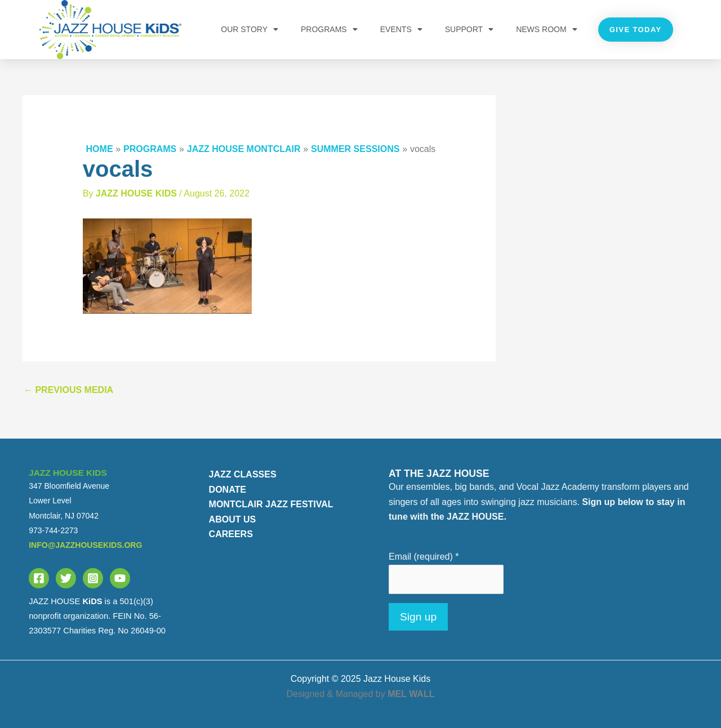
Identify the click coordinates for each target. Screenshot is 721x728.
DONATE (228, 490)
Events (401, 29)
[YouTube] (120, 578)
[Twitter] (66, 578)
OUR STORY (250, 29)
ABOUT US (233, 519)
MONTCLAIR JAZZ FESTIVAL (271, 504)
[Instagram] (93, 578)
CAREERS (231, 534)
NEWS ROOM (546, 29)
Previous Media (68, 390)
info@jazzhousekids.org (85, 545)
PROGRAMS (329, 29)
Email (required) (424, 557)
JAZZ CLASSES (243, 474)
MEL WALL (411, 694)
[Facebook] (39, 578)
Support (469, 29)
